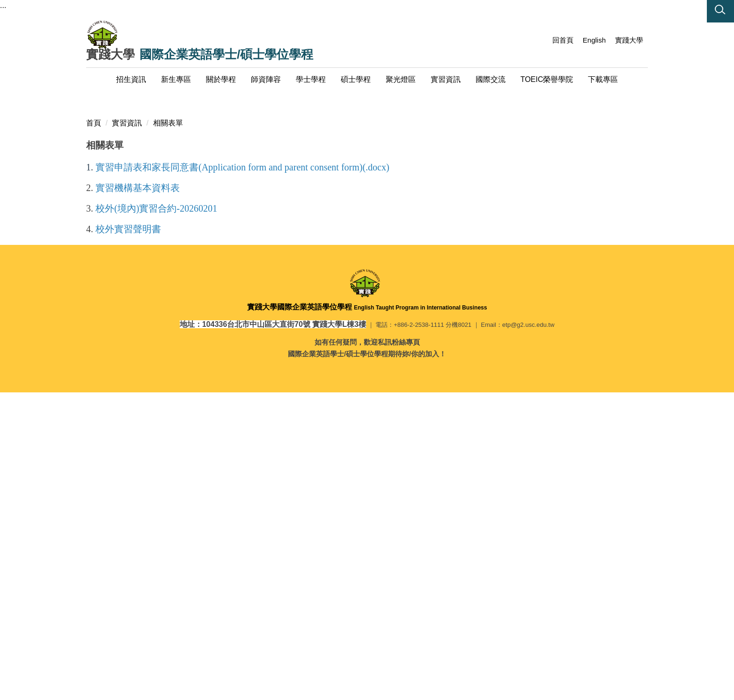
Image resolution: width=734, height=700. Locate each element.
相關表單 (168, 425)
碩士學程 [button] (356, 79)
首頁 (94, 425)
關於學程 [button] (221, 79)
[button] (720, 11)
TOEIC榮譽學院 (547, 79)
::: (540, 40)
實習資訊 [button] (446, 79)
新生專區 (176, 79)
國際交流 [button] (491, 79)
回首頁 (563, 40)
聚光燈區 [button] (401, 79)
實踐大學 (629, 40)
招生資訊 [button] (131, 79)
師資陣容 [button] (266, 79)
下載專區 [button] (603, 79)
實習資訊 (127, 425)
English (594, 40)
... (3, 5)
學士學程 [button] (311, 79)
